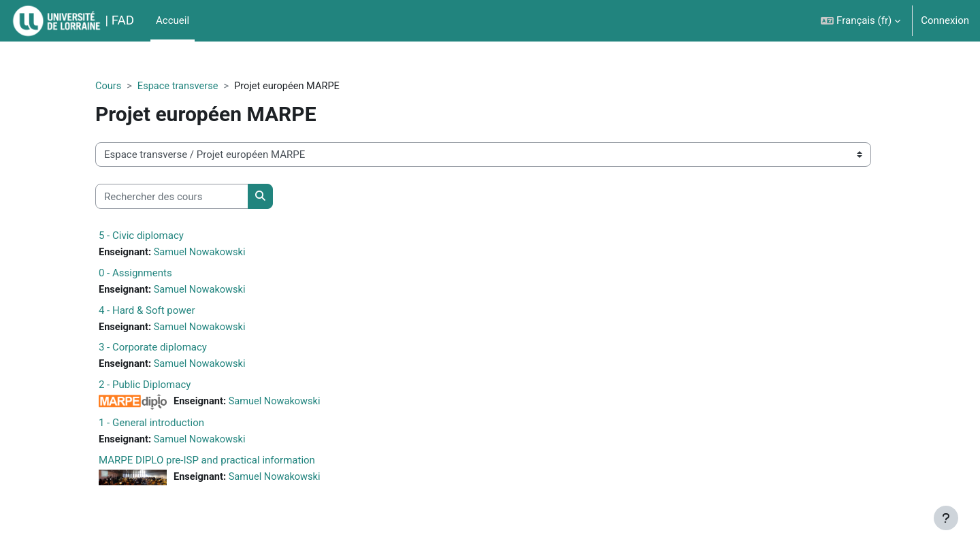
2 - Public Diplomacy (166, 387)
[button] (861, 21)
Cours (130, 86)
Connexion (945, 20)
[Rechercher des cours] (194, 197)
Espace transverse (201, 86)
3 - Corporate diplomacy (175, 349)
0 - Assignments (157, 274)
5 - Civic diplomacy (163, 236)
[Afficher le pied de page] (946, 518)
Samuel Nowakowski (224, 253)
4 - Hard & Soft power (169, 312)
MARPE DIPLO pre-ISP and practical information (229, 463)
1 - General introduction (173, 425)
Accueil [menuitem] (173, 20)
